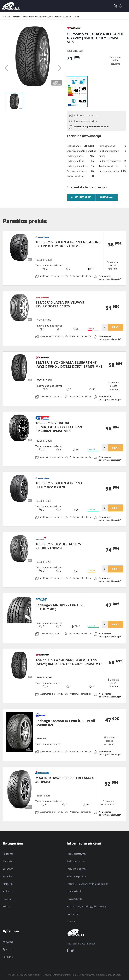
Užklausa (107, 197)
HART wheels (73, 914)
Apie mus (8, 949)
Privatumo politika (76, 876)
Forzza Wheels (74, 899)
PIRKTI (116, 327)
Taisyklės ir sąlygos (77, 869)
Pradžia (6, 17)
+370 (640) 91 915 (81, 197)
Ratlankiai (8, 891)
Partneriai (8, 957)
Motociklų (8, 884)
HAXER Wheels (74, 891)
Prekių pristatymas (77, 854)
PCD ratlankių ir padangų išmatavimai (86, 906)
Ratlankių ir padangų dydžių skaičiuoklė (87, 884)
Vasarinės (8, 869)
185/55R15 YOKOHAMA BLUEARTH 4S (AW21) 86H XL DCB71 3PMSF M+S (46, 17)
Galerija (71, 922)
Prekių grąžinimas (76, 861)
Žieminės (8, 861)
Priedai (6, 906)
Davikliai (7, 899)
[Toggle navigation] (125, 6)
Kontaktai (8, 942)
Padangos (8, 854)
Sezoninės (8, 876)
